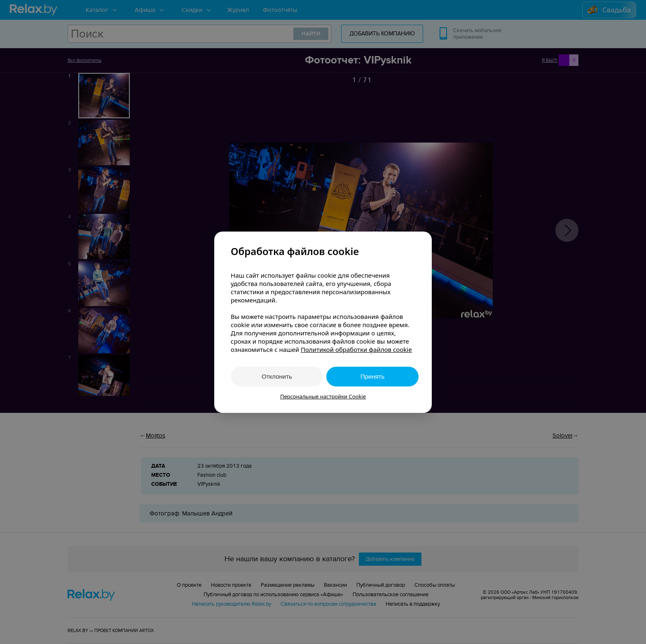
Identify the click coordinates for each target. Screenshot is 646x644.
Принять (373, 376)
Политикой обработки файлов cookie (356, 349)
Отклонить (277, 376)
